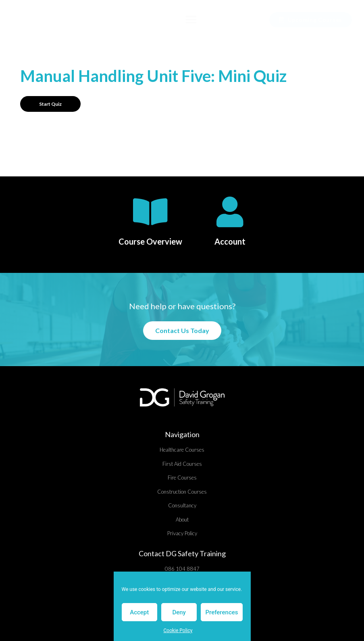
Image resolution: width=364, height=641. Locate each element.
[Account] (230, 212)
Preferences (222, 612)
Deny (179, 612)
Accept (139, 612)
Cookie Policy (178, 631)
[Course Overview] (150, 212)
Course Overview (150, 241)
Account (230, 241)
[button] (191, 20)
